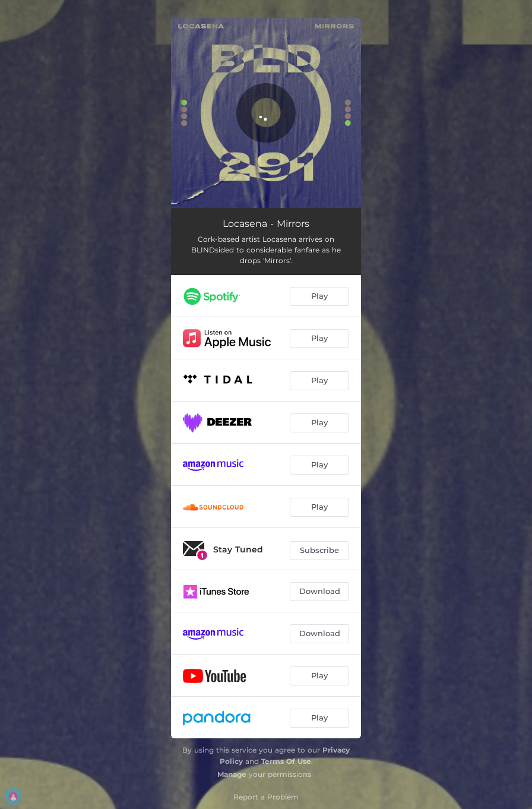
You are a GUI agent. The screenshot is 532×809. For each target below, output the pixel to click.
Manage (232, 774)
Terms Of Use (286, 761)
